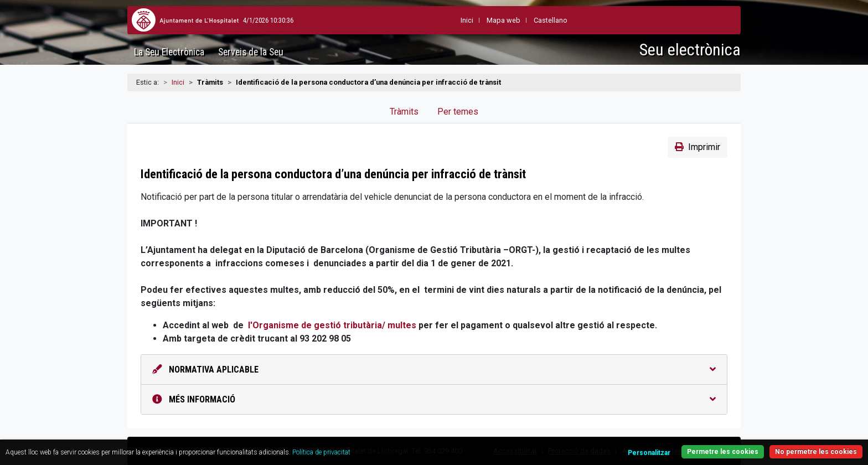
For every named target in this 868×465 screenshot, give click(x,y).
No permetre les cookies (816, 452)
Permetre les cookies (723, 452)
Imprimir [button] (697, 147)
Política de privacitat (321, 452)
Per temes (458, 112)
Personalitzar (649, 453)
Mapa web (478, 20)
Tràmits (404, 112)
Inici (178, 82)
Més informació (434, 399)
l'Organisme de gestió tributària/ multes (332, 325)
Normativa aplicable (434, 370)
